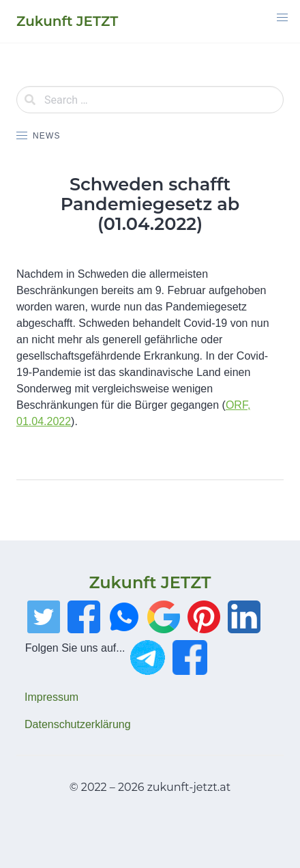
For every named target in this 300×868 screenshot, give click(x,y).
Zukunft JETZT (150, 582)
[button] (282, 18)
